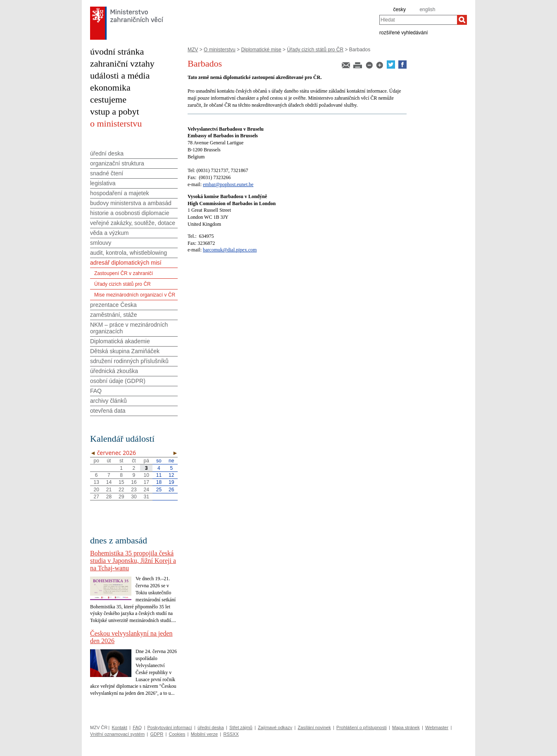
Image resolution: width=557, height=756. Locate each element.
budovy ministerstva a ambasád (131, 203)
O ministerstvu (220, 50)
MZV (193, 50)
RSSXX (231, 734)
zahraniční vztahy (122, 63)
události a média (120, 75)
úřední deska (107, 153)
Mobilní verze (204, 734)
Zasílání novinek (314, 727)
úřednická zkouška (114, 371)
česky (399, 10)
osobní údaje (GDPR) (118, 381)
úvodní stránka (117, 51)
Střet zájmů (241, 727)
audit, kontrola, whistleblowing (129, 253)
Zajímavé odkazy (275, 727)
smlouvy (101, 243)
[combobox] (418, 20)
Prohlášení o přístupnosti (362, 727)
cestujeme (108, 99)
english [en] (427, 10)
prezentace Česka (113, 305)
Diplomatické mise (261, 50)
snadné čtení (107, 173)
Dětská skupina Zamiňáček (125, 351)
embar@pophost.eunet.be (228, 184)
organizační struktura (117, 163)
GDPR (157, 734)
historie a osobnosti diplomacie (130, 213)
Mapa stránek (406, 727)
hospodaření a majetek (119, 193)
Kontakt (119, 727)
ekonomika (110, 87)
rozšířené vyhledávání (403, 32)
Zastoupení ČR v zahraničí (124, 273)
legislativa (103, 183)
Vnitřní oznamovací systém (117, 734)
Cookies (177, 734)
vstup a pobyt (115, 111)
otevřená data (108, 411)
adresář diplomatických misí (126, 263)
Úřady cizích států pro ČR (315, 50)
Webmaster (437, 727)
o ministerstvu (116, 123)
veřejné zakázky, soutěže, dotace (133, 223)
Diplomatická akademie (120, 341)
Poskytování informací (170, 727)
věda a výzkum (109, 233)
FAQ (96, 391)
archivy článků (108, 401)
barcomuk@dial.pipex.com (230, 250)
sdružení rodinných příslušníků (129, 361)
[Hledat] (462, 20)
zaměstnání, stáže (114, 315)
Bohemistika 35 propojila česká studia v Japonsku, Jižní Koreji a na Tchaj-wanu (133, 561)
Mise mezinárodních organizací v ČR (135, 295)
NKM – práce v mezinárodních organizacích (129, 328)
